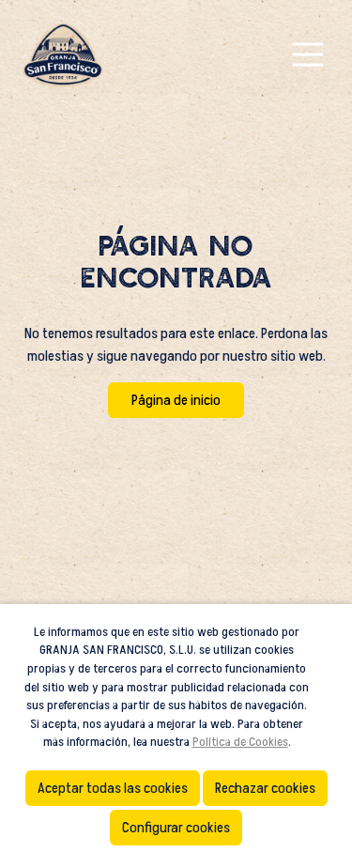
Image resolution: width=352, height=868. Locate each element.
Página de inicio (176, 400)
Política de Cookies (240, 742)
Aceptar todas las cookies (113, 788)
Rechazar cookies (265, 788)
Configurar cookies (176, 828)
